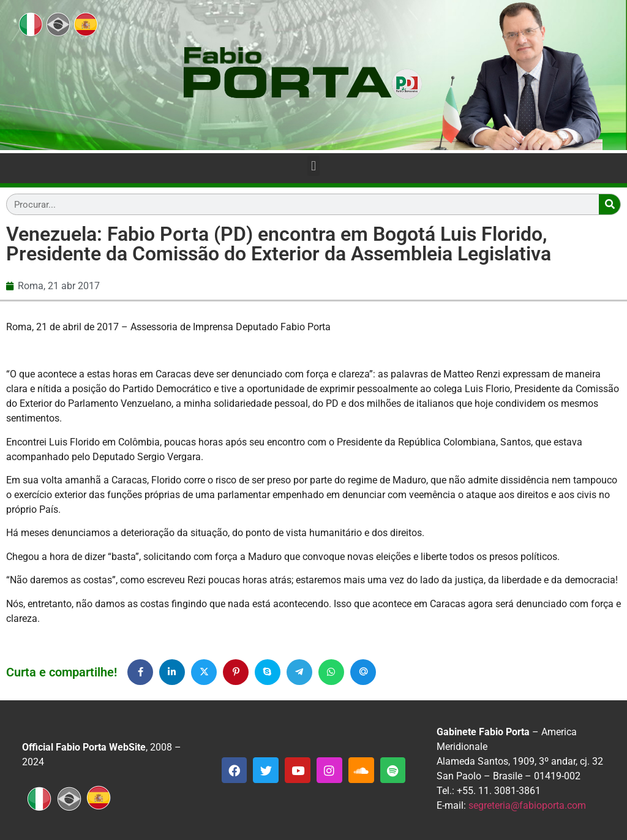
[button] (313, 166)
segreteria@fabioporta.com (527, 805)
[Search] (610, 204)
